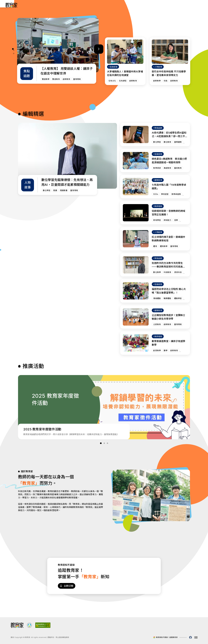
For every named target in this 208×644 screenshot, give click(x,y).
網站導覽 (171, 5)
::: (5, 5)
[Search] (199, 5)
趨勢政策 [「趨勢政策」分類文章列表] (116, 5)
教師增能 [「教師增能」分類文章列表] (144, 5)
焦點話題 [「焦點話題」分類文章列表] (157, 5)
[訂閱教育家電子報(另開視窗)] (186, 5)
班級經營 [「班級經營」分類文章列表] (130, 5)
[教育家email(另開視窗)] (196, 637)
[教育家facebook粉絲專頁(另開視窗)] (190, 637)
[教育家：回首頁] (11, 7)
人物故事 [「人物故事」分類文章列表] (102, 5)
